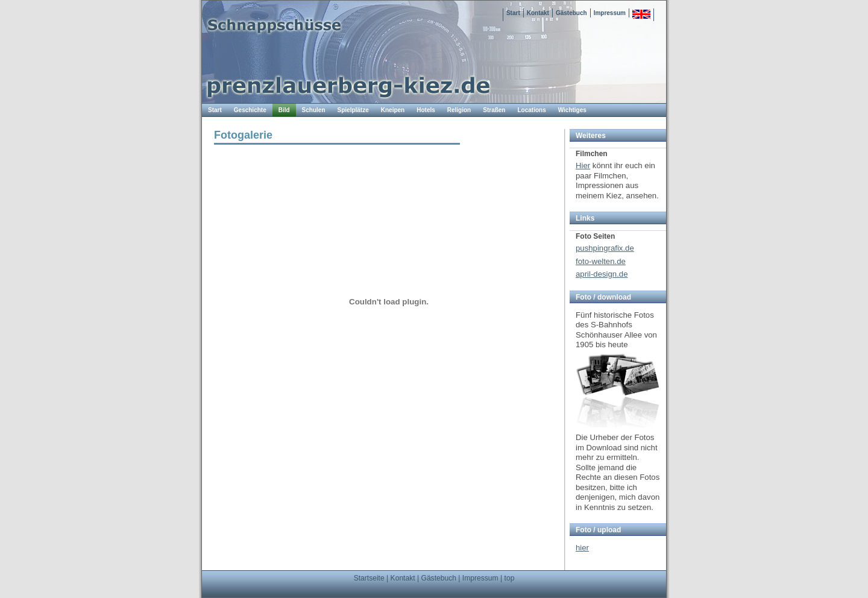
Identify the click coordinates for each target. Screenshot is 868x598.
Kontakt (538, 13)
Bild (284, 110)
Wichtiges (572, 110)
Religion (459, 110)
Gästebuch (571, 13)
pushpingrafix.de (605, 248)
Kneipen (393, 110)
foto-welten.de (601, 261)
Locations (531, 110)
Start (513, 13)
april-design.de (602, 274)
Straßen (494, 110)
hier (582, 548)
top (510, 578)
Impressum (610, 13)
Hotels (426, 110)
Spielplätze (353, 110)
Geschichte (250, 110)
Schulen (314, 110)
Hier (583, 165)
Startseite (369, 578)
